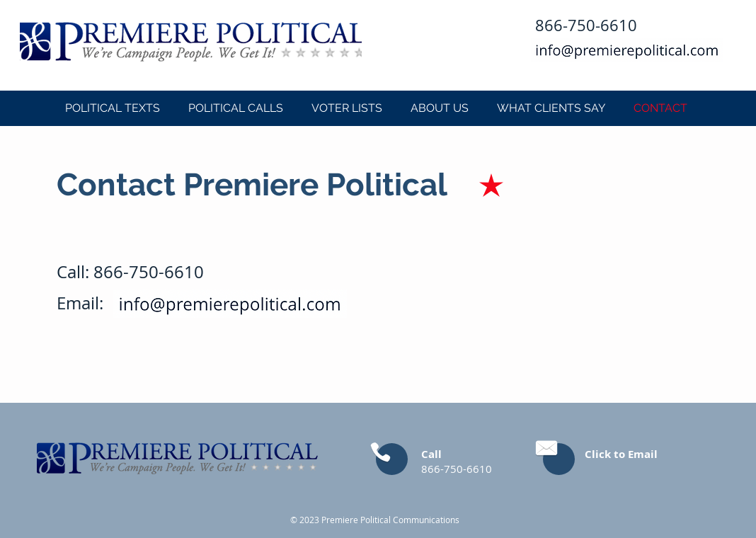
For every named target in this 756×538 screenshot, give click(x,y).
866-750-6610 (149, 272)
